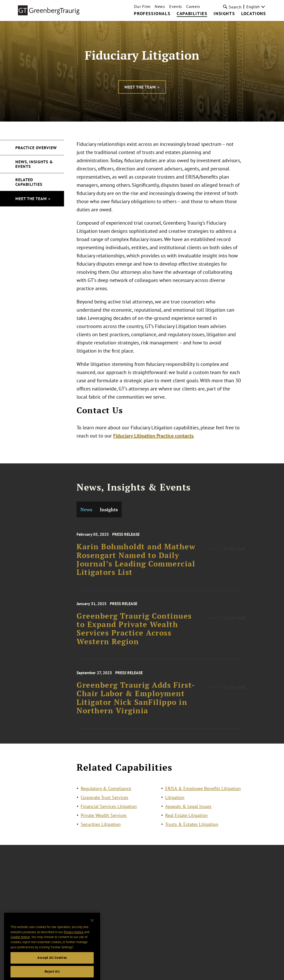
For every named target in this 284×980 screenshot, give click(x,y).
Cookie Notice (20, 948)
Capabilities (192, 14)
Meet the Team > (142, 87)
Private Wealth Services (104, 820)
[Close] (92, 931)
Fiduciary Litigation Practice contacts (154, 436)
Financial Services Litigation (109, 811)
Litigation (175, 802)
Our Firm (142, 6)
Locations (254, 14)
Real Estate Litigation (186, 820)
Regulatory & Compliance (106, 793)
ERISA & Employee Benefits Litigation (203, 793)
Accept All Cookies (52, 968)
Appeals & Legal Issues (188, 811)
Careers (193, 6)
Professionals (152, 14)
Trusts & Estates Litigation (192, 829)
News (160, 6)
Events (176, 6)
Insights (224, 14)
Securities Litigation (101, 829)
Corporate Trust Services (104, 802)
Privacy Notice (74, 943)
